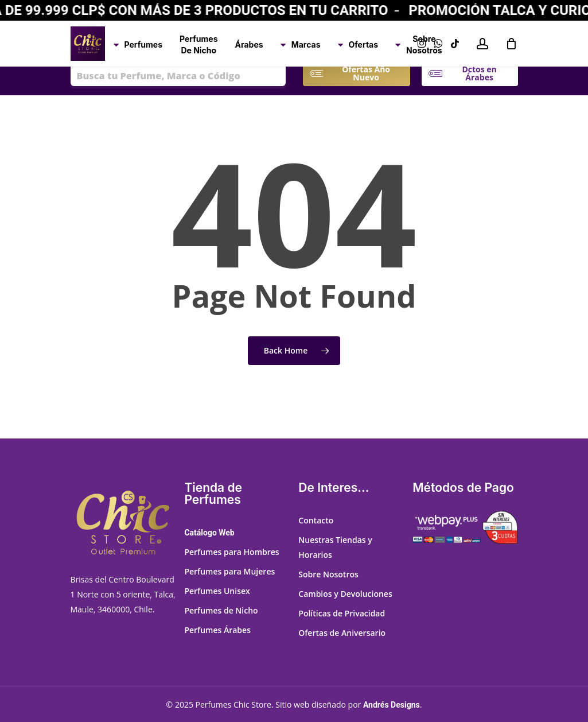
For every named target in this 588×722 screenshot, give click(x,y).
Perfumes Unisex (217, 591)
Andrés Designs (392, 705)
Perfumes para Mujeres (229, 571)
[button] (366, 73)
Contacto (316, 520)
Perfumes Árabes (217, 630)
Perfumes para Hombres (231, 552)
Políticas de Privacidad (342, 613)
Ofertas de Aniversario (342, 633)
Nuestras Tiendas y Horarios (335, 547)
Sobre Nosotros (328, 574)
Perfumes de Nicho (221, 610)
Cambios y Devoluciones (345, 594)
